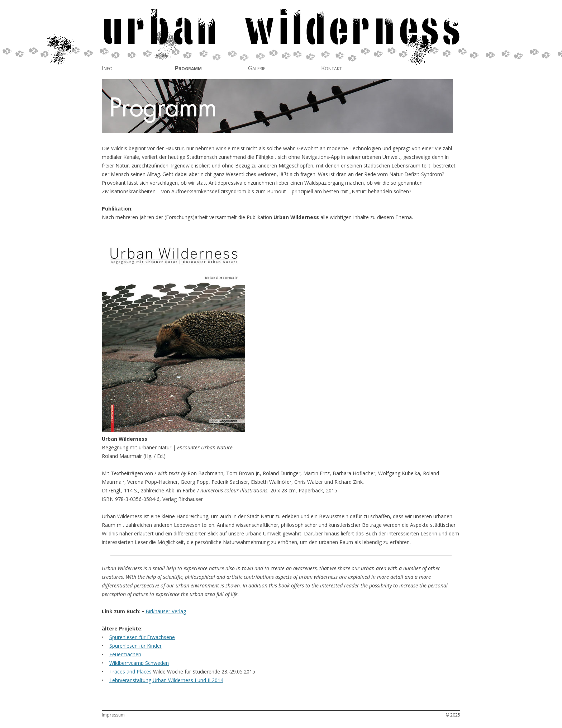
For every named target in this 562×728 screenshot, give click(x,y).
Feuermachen (125, 654)
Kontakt (332, 68)
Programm (188, 68)
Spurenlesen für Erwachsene (142, 637)
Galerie (257, 68)
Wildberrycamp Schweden (139, 663)
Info (107, 68)
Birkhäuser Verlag (166, 611)
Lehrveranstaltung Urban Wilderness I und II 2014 (166, 680)
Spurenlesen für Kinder (135, 646)
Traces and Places (130, 672)
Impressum (113, 715)
